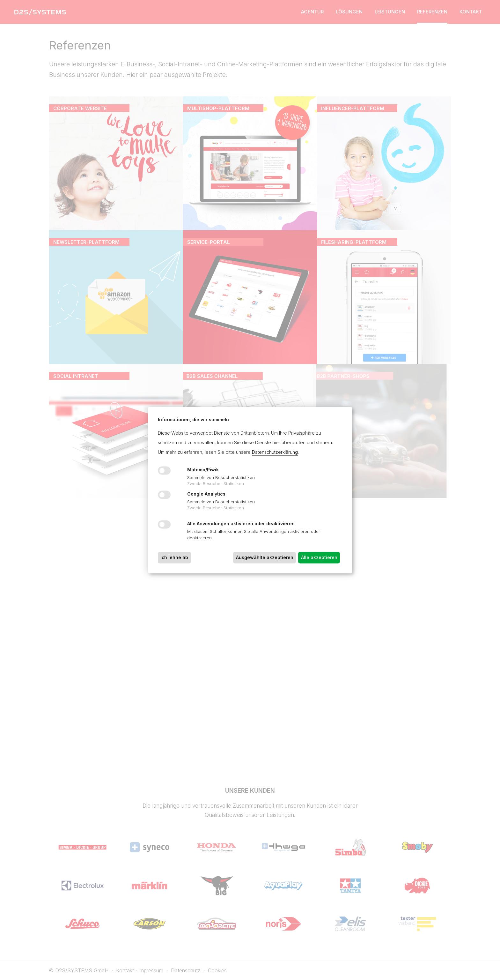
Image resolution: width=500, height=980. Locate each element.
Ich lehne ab (174, 557)
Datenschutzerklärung (275, 452)
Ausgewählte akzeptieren (265, 557)
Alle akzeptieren (319, 557)
